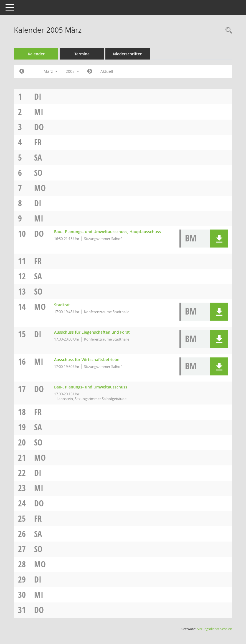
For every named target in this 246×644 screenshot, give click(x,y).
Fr (38, 142)
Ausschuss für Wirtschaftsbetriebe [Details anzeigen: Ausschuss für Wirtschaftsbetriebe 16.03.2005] (87, 360)
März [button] (50, 71)
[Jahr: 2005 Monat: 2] (22, 71)
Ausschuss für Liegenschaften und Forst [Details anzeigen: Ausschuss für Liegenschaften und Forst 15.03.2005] (92, 332)
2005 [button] (72, 71)
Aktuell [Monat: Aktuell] (107, 71)
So (38, 173)
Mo (40, 188)
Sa (38, 157)
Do (39, 127)
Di (38, 96)
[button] (219, 239)
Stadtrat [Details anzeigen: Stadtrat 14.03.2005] (62, 305)
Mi (39, 112)
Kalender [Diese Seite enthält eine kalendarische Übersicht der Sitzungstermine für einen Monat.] (36, 54)
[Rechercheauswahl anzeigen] (227, 31)
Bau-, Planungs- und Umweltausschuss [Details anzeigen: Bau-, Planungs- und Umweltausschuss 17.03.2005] (91, 387)
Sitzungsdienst (215, 629)
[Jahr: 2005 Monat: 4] (90, 71)
